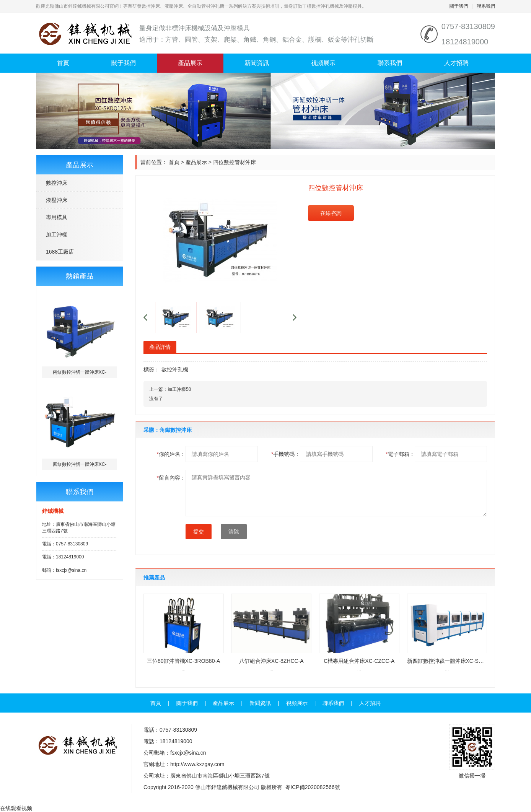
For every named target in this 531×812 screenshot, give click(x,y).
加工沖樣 (57, 234)
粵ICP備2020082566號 (312, 787)
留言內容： (171, 478)
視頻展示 (323, 63)
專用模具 (57, 217)
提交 (199, 532)
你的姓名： (171, 454)
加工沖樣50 (179, 389)
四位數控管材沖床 (235, 162)
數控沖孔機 (175, 369)
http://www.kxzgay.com (197, 764)
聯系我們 (486, 6)
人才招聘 (456, 63)
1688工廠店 (60, 252)
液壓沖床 (57, 200)
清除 (234, 532)
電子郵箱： (400, 454)
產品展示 (190, 63)
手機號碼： (286, 454)
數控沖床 (57, 183)
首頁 (63, 63)
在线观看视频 (16, 808)
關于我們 (459, 6)
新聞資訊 (257, 63)
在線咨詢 (331, 213)
